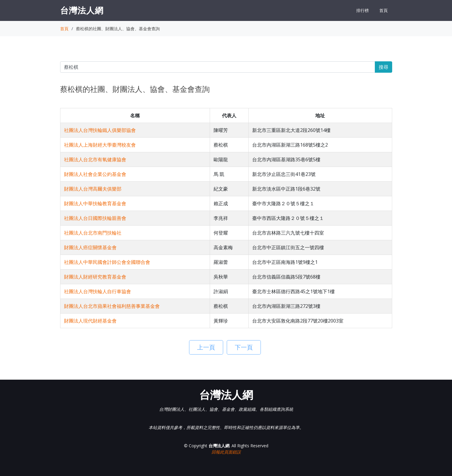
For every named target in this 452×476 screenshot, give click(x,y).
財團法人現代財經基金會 (90, 321)
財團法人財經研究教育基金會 (95, 277)
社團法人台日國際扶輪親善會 (95, 218)
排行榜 (363, 10)
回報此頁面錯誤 (226, 452)
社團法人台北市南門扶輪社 (93, 233)
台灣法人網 (82, 10)
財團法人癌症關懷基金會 (90, 247)
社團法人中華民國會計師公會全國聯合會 (107, 262)
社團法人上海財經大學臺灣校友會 (100, 145)
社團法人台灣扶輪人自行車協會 (98, 291)
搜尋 (383, 67)
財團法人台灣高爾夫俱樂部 (93, 189)
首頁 (383, 10)
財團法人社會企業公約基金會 (95, 174)
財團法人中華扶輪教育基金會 (95, 203)
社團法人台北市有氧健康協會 (95, 159)
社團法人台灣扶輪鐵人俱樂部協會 (100, 130)
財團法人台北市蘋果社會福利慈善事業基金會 (112, 306)
